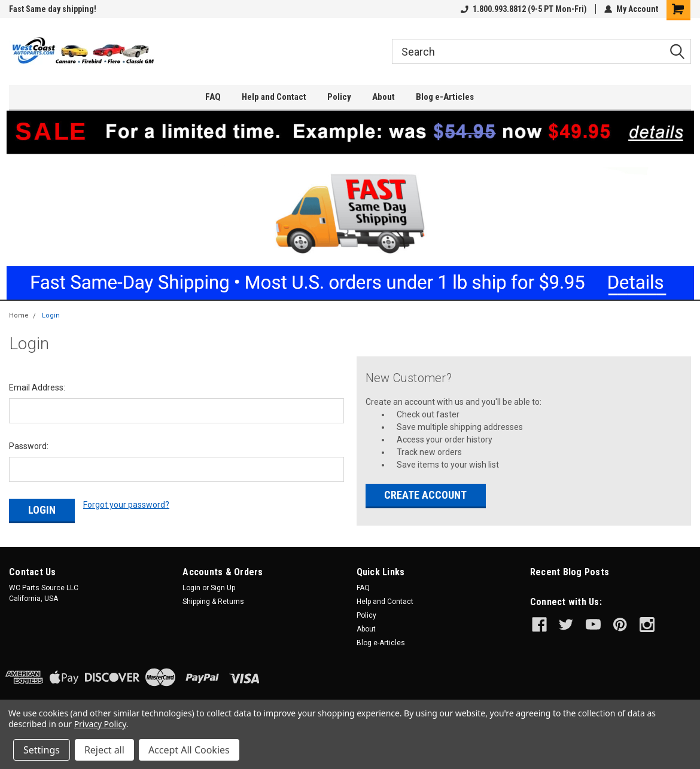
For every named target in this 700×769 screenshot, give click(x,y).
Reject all (104, 750)
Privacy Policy (100, 724)
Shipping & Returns (213, 602)
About (384, 97)
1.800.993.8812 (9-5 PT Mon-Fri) (524, 9)
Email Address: (37, 387)
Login (51, 315)
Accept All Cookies (189, 750)
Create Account (425, 495)
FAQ (213, 97)
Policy (339, 97)
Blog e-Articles (445, 97)
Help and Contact (274, 97)
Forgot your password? (126, 505)
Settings (42, 750)
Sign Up (223, 588)
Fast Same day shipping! (53, 9)
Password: (29, 446)
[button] (350, 205)
